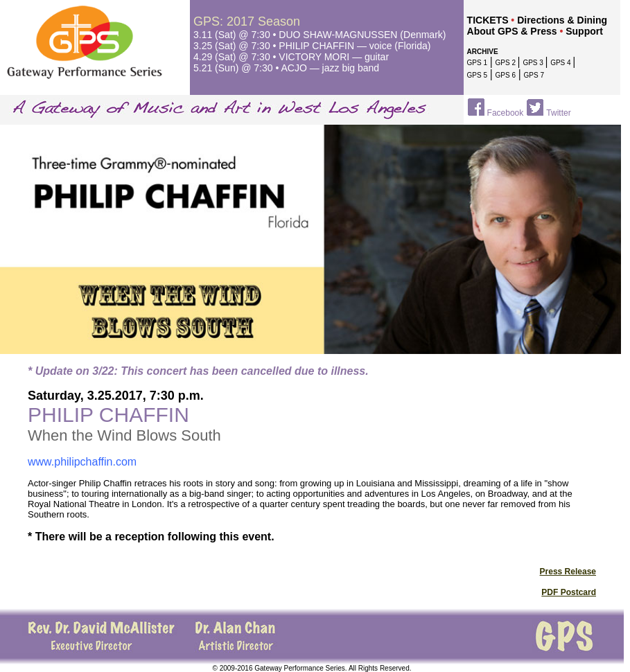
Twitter (558, 113)
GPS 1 (477, 63)
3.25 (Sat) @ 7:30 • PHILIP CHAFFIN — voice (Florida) (312, 46)
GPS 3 (534, 63)
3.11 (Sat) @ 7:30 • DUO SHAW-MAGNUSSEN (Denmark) (320, 35)
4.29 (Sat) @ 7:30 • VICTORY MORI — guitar (291, 57)
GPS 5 (477, 75)
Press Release (568, 572)
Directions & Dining (562, 20)
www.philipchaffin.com (82, 462)
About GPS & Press (512, 31)
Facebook (506, 113)
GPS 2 (507, 63)
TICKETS (488, 20)
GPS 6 (506, 75)
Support (584, 31)
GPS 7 (534, 75)
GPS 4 (561, 63)
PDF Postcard (569, 592)
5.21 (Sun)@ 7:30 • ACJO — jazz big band (286, 68)
